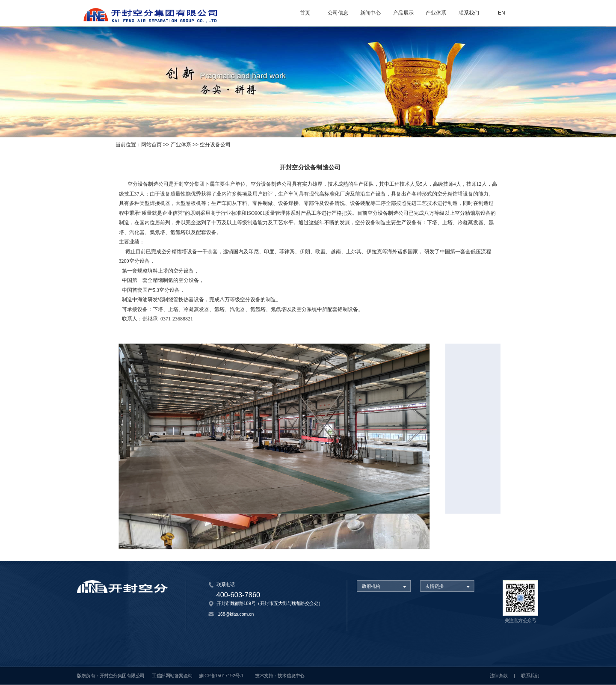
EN (502, 13)
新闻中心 (370, 13)
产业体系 (436, 13)
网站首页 (151, 145)
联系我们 (469, 13)
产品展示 (403, 13)
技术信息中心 (291, 676)
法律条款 (499, 676)
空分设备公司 (215, 145)
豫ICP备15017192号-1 (221, 676)
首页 (305, 13)
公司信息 (338, 13)
